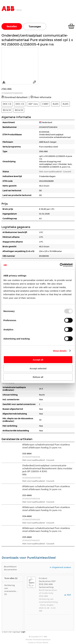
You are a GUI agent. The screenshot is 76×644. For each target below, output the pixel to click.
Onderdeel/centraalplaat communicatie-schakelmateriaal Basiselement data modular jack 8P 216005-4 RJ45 (47, 468)
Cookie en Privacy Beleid (38, 643)
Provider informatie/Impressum (38, 640)
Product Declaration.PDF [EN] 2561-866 (47, 581)
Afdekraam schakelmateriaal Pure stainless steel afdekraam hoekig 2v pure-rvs (46, 446)
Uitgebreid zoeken (60, 567)
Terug (19, 10)
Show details (60, 351)
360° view (33, 104)
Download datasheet (16, 97)
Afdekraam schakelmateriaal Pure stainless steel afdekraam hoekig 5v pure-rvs (46, 530)
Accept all (38, 360)
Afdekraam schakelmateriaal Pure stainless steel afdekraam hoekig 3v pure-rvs (46, 488)
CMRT (45, 104)
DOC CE (7, 104)
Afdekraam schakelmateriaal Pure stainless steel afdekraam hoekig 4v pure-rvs (46, 509)
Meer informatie (42, 97)
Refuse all (38, 377)
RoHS (56, 104)
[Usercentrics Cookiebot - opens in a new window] (60, 265)
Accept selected (38, 368)
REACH (7, 110)
